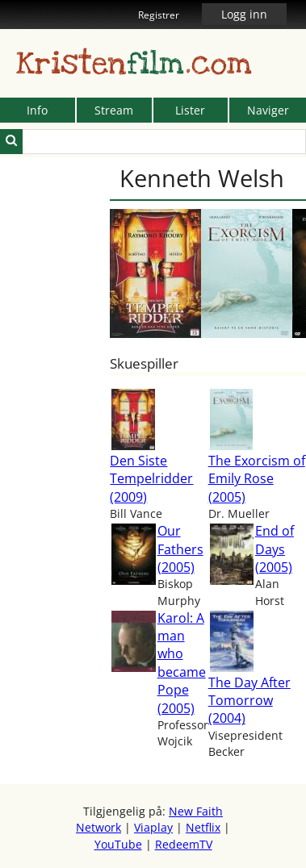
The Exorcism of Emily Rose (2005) (257, 479)
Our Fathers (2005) (180, 549)
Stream (114, 110)
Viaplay (153, 827)
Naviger (268, 110)
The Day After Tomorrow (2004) (249, 701)
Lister (190, 110)
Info (37, 110)
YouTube (118, 844)
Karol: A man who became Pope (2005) (182, 663)
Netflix (203, 827)
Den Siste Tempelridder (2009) (151, 479)
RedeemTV (184, 844)
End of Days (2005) (275, 549)
